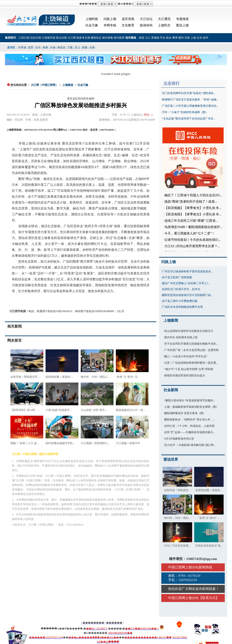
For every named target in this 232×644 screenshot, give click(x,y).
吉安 (199, 38)
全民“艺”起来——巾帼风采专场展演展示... (190, 432)
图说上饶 (182, 25)
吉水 (38, 47)
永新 (92, 47)
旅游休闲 (146, 25)
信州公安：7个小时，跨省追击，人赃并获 (189, 426)
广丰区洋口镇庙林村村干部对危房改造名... (187, 271)
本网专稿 (110, 25)
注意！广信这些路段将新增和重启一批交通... (191, 363)
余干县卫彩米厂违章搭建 (177, 277)
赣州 (181, 38)
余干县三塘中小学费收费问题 (180, 301)
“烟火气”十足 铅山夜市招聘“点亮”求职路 (189, 369)
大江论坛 (146, 19)
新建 (85, 47)
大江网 (72, 38)
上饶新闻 (171, 320)
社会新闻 (171, 390)
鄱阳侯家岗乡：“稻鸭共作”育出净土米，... (190, 420)
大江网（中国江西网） (44, 85)
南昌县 (61, 47)
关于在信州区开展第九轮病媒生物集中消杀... (191, 344)
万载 (70, 47)
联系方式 (209, 598)
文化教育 (128, 25)
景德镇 (155, 38)
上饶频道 (68, 85)
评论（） (149, 115)
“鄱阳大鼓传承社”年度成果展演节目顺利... (190, 400)
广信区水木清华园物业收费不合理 (182, 307)
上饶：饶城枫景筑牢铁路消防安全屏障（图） (191, 407)
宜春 (187, 38)
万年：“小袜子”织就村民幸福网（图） (185, 112)
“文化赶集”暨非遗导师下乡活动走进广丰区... (189, 119)
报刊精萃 (119, 38)
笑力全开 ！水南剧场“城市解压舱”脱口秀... (190, 445)
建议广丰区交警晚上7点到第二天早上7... (186, 283)
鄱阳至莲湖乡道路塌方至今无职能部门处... (187, 295)
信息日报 (36, 38)
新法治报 (61, 38)
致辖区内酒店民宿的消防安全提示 (185, 375)
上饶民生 (164, 25)
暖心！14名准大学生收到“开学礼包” (186, 356)
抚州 (205, 38)
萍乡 (163, 38)
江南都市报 (48, 38)
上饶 (193, 38)
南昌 (142, 38)
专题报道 (182, 19)
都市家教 (108, 38)
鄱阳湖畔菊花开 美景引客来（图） (185, 413)
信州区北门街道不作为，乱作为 (181, 289)
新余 (169, 38)
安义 (77, 47)
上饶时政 (92, 19)
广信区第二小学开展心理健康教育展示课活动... (190, 106)
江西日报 (24, 38)
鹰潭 (175, 38)
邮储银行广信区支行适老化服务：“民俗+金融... (190, 99)
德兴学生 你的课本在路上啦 (181, 337)
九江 (148, 38)
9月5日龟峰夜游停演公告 (179, 439)
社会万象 (92, 25)
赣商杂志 (96, 38)
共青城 (22, 47)
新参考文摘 (83, 38)
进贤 (31, 47)
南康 (45, 47)
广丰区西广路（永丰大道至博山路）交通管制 (191, 350)
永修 (53, 47)
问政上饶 (110, 19)
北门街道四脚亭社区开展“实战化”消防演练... (189, 93)
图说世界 (171, 459)
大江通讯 (164, 19)
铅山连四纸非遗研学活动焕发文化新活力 (189, 331)
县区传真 (128, 19)
